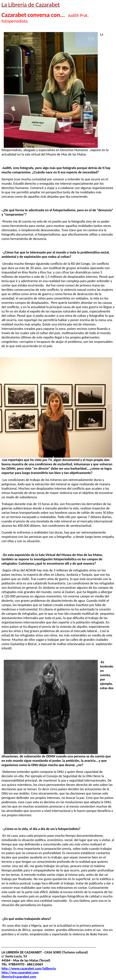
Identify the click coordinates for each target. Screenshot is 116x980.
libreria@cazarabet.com (19, 977)
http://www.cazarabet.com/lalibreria (29, 968)
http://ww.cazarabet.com (20, 972)
